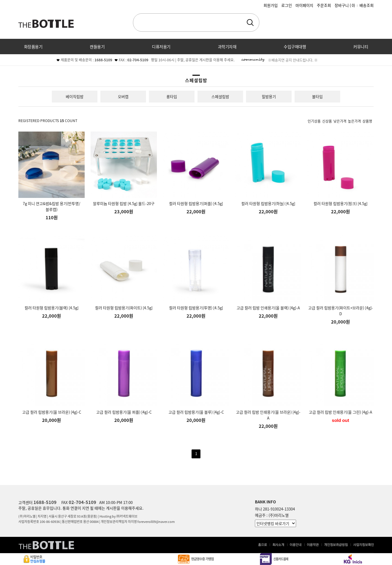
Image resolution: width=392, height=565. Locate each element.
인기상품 (314, 121)
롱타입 (172, 96)
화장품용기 (33, 47)
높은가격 (354, 121)
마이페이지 (304, 5)
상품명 (367, 121)
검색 (250, 23)
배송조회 (367, 5)
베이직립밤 (75, 96)
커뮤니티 (361, 47)
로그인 (287, 5)
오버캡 (123, 96)
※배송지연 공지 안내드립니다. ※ (293, 60)
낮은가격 (340, 121)
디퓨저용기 (161, 47)
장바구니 (345, 5)
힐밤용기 (269, 96)
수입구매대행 (295, 47)
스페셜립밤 (220, 96)
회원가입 (271, 5)
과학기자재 (227, 47)
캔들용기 (97, 47)
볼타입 (317, 96)
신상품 (327, 121)
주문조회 (324, 5)
